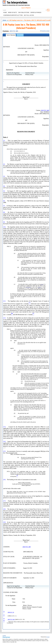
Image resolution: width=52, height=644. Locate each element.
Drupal (48, 637)
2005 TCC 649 (11, 619)
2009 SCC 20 (11, 612)
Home (5, 12)
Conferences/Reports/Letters (13, 15)
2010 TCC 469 (14, 31)
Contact (4, 636)
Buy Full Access (29, 15)
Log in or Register (26, 8)
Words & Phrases (36, 12)
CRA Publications (24, 12)
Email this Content (45, 31)
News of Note (12, 12)
